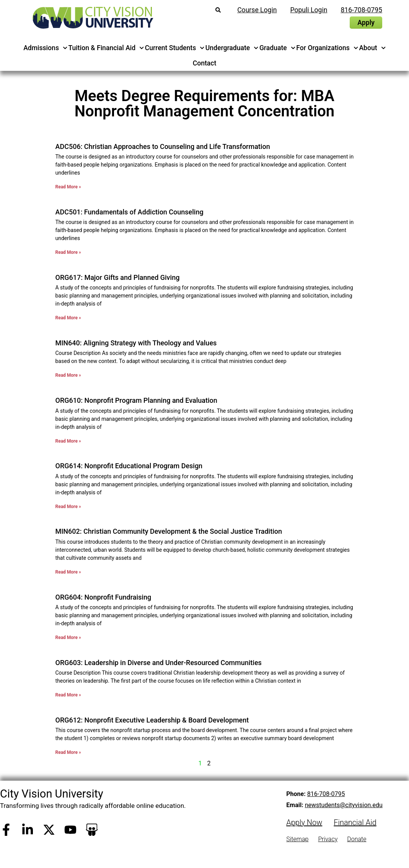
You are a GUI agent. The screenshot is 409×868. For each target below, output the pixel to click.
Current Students (175, 48)
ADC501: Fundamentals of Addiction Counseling (130, 212)
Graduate (277, 48)
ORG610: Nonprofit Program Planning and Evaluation (136, 400)
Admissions (45, 48)
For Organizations (327, 48)
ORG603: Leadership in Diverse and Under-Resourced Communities (159, 663)
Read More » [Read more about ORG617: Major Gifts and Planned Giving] (68, 318)
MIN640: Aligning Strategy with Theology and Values (136, 343)
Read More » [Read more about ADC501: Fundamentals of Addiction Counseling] (68, 252)
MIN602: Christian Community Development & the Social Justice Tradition (169, 531)
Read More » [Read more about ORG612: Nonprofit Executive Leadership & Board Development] (68, 752)
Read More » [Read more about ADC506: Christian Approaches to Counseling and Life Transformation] (68, 187)
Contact (205, 63)
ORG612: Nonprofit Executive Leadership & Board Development (152, 720)
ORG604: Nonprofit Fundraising (103, 597)
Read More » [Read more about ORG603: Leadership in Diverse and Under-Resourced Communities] (68, 695)
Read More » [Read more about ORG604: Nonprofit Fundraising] (68, 638)
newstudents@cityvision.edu (344, 805)
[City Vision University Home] (91, 18)
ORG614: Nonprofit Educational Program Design (129, 466)
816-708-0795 (326, 794)
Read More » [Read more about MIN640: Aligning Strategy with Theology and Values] (68, 375)
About (372, 48)
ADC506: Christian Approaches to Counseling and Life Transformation (163, 146)
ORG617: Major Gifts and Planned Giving (118, 277)
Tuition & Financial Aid (106, 48)
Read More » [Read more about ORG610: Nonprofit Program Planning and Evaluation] (68, 441)
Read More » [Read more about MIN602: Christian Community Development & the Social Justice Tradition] (68, 572)
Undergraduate (232, 48)
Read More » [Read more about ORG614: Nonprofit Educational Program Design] (68, 507)
